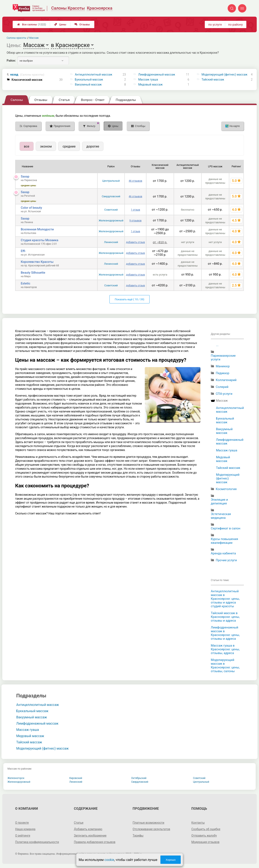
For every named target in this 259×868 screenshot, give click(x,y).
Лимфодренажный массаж (157, 75)
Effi (23, 251)
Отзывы (82, 24)
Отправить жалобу (204, 836)
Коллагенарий (226, 380)
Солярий (222, 387)
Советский (111, 210)
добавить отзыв (136, 242)
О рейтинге (23, 836)
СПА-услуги (224, 394)
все (27, 146)
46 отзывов (136, 181)
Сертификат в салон (226, 528)
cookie (109, 860)
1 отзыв (135, 210)
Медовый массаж (150, 84)
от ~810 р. (160, 242)
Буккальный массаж (89, 79)
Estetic (26, 283)
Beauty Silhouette (33, 273)
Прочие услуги (226, 560)
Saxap (25, 176)
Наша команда (25, 829)
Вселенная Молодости (37, 229)
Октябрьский (139, 778)
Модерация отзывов (205, 842)
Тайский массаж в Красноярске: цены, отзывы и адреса (225, 617)
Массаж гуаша (148, 79)
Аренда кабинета (223, 553)
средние (69, 146)
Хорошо (171, 860)
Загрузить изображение (90, 836)
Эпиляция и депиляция (219, 502)
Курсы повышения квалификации (224, 541)
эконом (46, 146)
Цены (60, 24)
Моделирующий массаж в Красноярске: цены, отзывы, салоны (225, 666)
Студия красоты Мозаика (40, 240)
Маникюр (223, 366)
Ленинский (111, 242)
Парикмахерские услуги (223, 358)
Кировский (76, 778)
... (217, 345)
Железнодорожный (111, 220)
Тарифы (138, 836)
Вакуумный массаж (88, 84)
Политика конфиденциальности (37, 842)
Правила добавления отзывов (95, 842)
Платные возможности (149, 823)
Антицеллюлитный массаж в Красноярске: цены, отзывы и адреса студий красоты (225, 599)
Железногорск (16, 778)
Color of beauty (31, 208)
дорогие (93, 146)
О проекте (22, 823)
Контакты (198, 823)
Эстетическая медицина (221, 516)
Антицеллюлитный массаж (93, 75)
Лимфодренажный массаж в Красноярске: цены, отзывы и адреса (225, 633)
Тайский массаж (213, 79)
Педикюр (223, 373)
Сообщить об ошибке (206, 829)
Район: (11, 61)
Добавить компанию (88, 829)
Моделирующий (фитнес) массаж (224, 75)
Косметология (226, 489)
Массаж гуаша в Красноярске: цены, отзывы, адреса (225, 649)
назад (27, 75)
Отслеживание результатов (152, 829)
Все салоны (32, 24)
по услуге (215, 25)
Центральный (111, 181)
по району (235, 25)
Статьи (79, 823)
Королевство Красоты (37, 262)
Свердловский (111, 196)
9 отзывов (135, 221)
